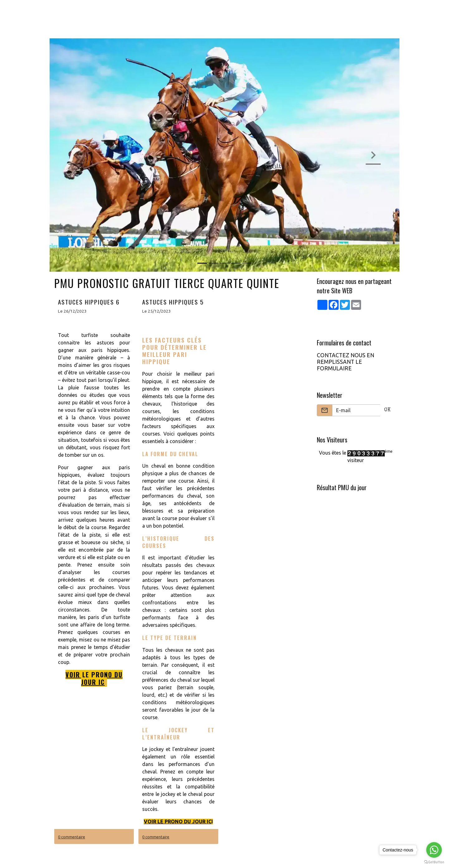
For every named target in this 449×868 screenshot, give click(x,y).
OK (387, 410)
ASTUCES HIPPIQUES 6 (89, 302)
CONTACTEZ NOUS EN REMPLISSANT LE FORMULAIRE (345, 362)
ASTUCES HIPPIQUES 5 (173, 302)
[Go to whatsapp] (434, 850)
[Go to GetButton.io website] (434, 862)
